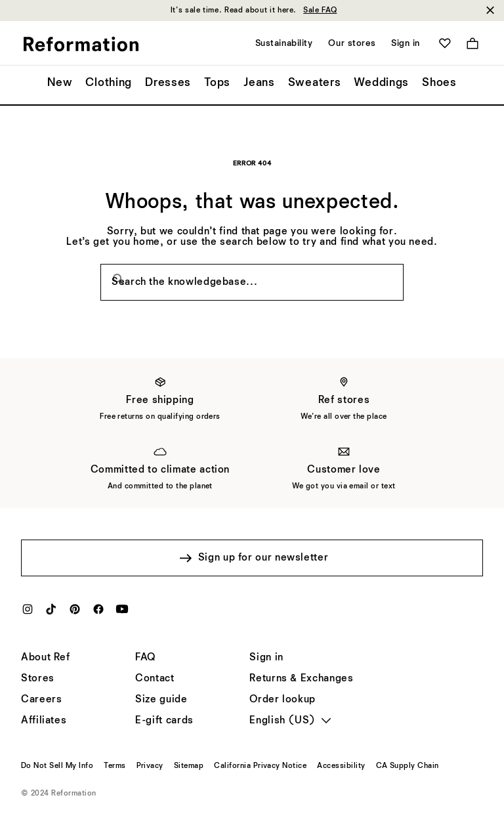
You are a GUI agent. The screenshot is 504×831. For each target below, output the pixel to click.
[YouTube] (122, 613)
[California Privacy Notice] (260, 766)
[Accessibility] (341, 766)
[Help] (155, 679)
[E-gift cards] (164, 721)
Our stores (352, 43)
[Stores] (38, 679)
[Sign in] (266, 658)
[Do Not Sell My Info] (57, 766)
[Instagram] (28, 613)
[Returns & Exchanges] (301, 679)
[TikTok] (51, 613)
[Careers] (41, 700)
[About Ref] (46, 658)
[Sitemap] (189, 766)
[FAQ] (145, 658)
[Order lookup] (283, 700)
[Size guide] (161, 700)
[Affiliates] (44, 721)
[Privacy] (150, 766)
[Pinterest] (75, 613)
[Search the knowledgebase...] (252, 282)
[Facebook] (98, 613)
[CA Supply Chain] (408, 766)
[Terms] (115, 766)
